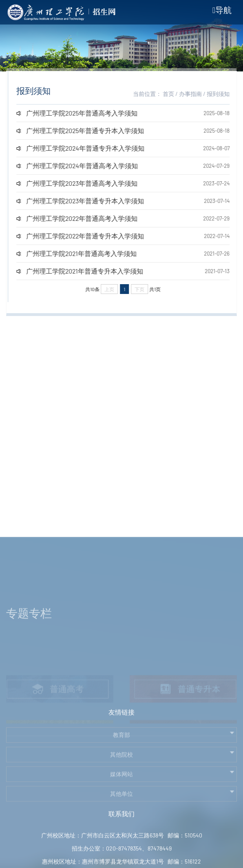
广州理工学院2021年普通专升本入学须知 (89, 271)
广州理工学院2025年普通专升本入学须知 (89, 130)
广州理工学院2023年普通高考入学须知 (86, 183)
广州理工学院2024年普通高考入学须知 (86, 166)
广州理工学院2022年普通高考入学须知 (86, 218)
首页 (173, 94)
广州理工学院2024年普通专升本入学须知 (90, 148)
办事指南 (195, 94)
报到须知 (223, 94)
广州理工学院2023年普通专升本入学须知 (89, 201)
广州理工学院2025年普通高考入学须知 (86, 113)
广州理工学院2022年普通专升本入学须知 (89, 236)
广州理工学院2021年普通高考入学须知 (86, 253)
